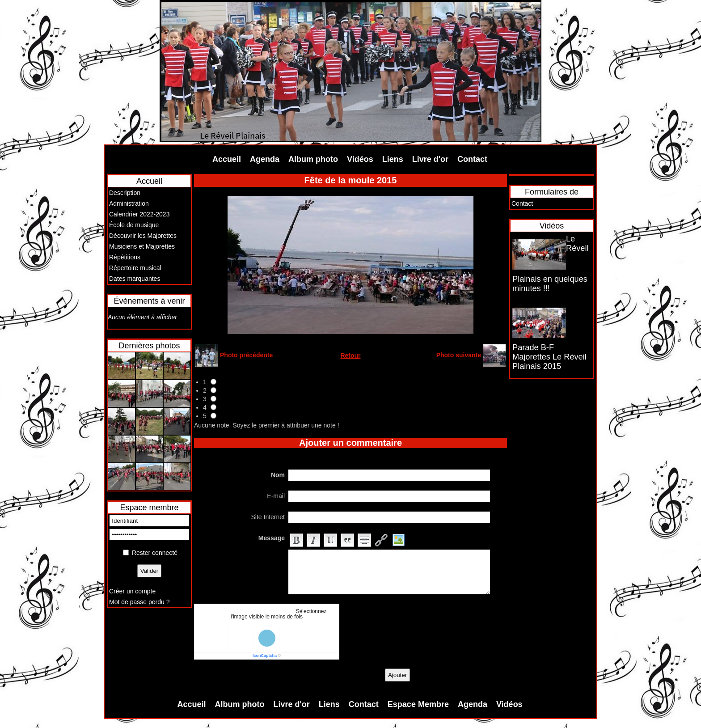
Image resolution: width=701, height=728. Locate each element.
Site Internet (268, 517)
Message (272, 538)
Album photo (313, 159)
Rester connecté (155, 553)
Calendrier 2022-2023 (139, 214)
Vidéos (360, 159)
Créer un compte (132, 591)
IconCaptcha (265, 656)
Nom (278, 475)
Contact (472, 159)
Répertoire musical (135, 268)
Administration (129, 203)
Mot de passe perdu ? (139, 602)
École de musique (134, 225)
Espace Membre (418, 704)
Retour (350, 356)
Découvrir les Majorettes (143, 236)
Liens (393, 159)
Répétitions (125, 257)
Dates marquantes (135, 279)
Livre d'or (430, 159)
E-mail (276, 496)
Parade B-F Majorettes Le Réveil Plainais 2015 (549, 357)
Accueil (227, 159)
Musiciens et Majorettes (142, 246)
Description (125, 193)
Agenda (265, 159)
